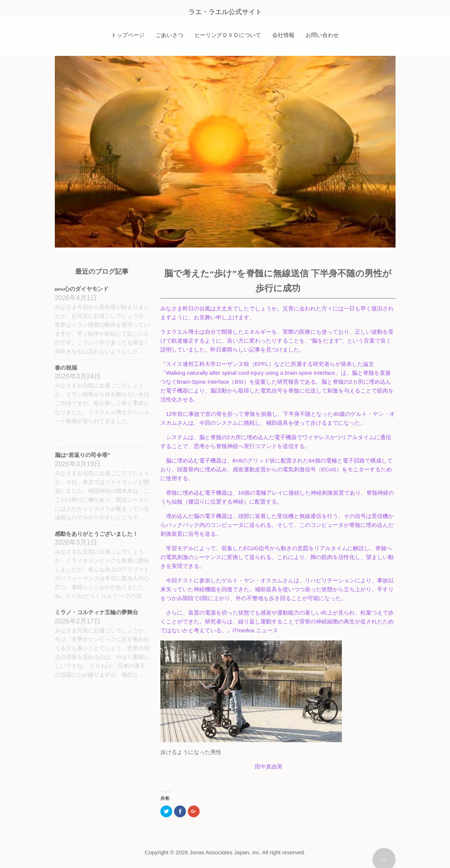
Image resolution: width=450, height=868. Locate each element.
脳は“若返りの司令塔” (83, 455)
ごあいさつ (169, 35)
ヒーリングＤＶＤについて (228, 35)
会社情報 (283, 35)
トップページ (128, 35)
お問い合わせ (322, 35)
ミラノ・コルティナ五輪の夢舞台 (96, 612)
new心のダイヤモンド (82, 289)
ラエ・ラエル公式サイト (225, 12)
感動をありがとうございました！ (96, 534)
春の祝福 (66, 368)
